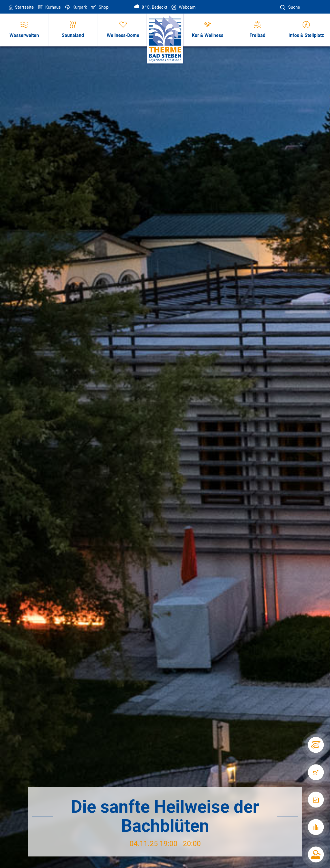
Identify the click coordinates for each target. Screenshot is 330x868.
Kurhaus (49, 7)
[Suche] (283, 7)
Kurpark (75, 7)
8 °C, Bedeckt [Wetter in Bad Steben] (151, 7)
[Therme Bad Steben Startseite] (165, 39)
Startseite (21, 7)
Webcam (183, 7)
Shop (99, 7)
